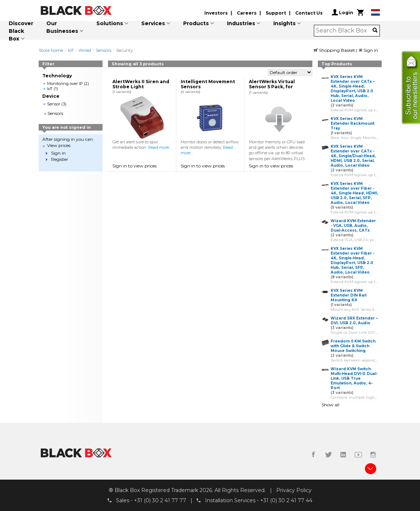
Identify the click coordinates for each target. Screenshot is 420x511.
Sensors (103, 50)
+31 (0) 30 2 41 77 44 (286, 500)
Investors (216, 13)
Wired (85, 50)
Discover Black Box (21, 31)
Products (196, 23)
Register (60, 159)
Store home (51, 50)
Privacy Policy (294, 490)
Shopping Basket (335, 50)
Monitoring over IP (65, 84)
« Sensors (54, 113)
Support (276, 13)
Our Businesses (62, 27)
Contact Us (309, 13)
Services (153, 23)
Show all (330, 405)
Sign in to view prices (134, 166)
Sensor (54, 104)
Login (342, 12)
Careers (247, 13)
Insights (284, 23)
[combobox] (344, 31)
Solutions (110, 23)
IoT (71, 50)
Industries (241, 23)
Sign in (368, 50)
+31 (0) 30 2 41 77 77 (160, 500)
